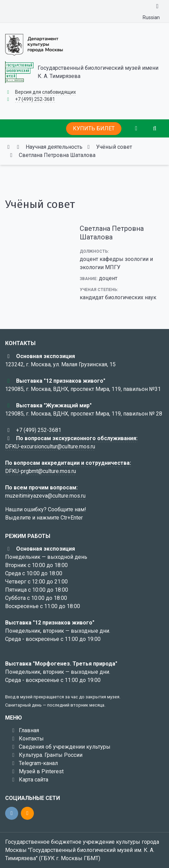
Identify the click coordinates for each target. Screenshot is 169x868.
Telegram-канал (38, 763)
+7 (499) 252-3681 (35, 99)
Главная (29, 730)
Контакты (31, 739)
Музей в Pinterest (41, 771)
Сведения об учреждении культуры (65, 747)
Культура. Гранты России (51, 755)
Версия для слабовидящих (45, 92)
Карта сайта (34, 780)
